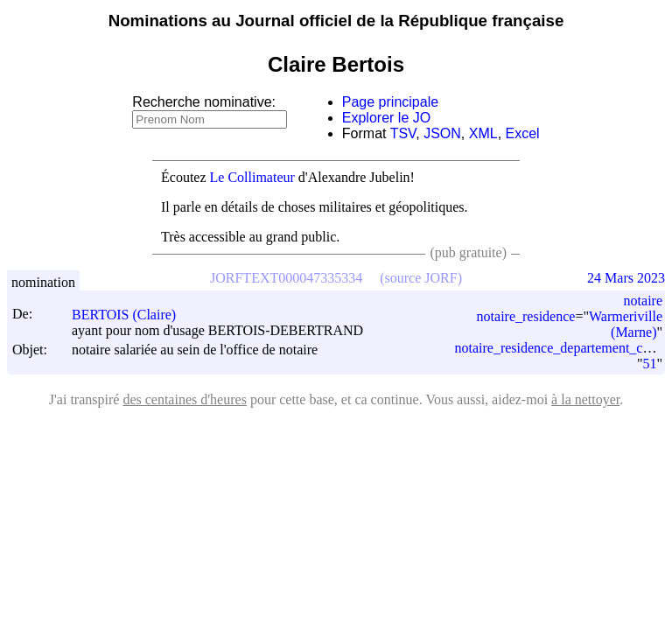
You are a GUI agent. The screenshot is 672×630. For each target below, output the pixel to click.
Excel (523, 133)
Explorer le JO (386, 118)
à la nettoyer (585, 399)
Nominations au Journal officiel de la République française (336, 21)
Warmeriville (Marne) (626, 324)
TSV (403, 133)
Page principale (390, 102)
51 (649, 364)
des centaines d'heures (185, 399)
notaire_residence (526, 316)
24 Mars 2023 (626, 278)
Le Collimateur (252, 177)
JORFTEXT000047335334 (286, 278)
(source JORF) (421, 278)
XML (483, 133)
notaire (643, 301)
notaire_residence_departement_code (558, 348)
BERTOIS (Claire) (132, 315)
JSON (442, 133)
